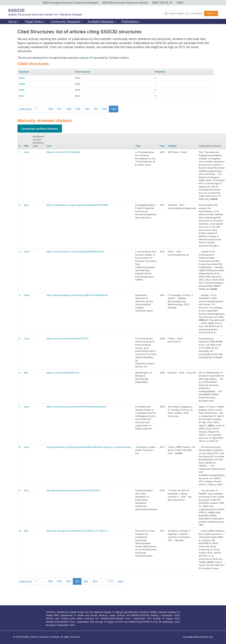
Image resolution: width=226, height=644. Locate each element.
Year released (83, 72)
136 (50, 109)
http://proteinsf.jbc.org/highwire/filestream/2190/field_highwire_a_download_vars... (90, 447)
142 (104, 109)
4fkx (26, 531)
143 (114, 109)
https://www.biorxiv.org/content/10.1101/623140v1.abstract (76, 407)
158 (50, 581)
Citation (172, 146)
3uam (27, 252)
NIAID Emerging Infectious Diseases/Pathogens (71, 3)
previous (26, 109)
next (120, 581)
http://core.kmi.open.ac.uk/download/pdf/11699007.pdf (75, 252)
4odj (26, 490)
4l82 (26, 373)
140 (87, 109)
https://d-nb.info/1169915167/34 (63, 373)
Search (211, 13)
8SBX (22, 90)
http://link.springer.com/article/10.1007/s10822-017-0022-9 (77, 531)
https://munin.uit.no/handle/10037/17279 (68, 338)
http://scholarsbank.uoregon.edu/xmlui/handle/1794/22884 (77, 205)
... (42, 109)
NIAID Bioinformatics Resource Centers (125, 3)
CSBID (180, 3)
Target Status (35, 22)
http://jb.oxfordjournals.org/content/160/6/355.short (73, 490)
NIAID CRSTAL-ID (162, 3)
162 (86, 581)
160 (68, 581)
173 (111, 581)
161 (77, 581)
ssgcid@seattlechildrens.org (198, 637)
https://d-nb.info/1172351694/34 (63, 152)
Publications (131, 22)
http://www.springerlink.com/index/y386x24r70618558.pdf (77, 295)
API (91, 58)
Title (138, 146)
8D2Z (22, 96)
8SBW (22, 84)
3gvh (26, 205)
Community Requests (67, 22)
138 (69, 109)
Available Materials (102, 22)
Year (162, 146)
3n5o (27, 447)
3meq (27, 295)
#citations (160, 72)
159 (59, 581)
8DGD (22, 78)
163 (95, 581)
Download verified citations (40, 129)
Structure (24, 72)
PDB (26, 146)
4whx (27, 152)
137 (59, 109)
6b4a (27, 407)
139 (78, 109)
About (14, 22)
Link (49, 146)
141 (96, 109)
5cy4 (26, 338)
